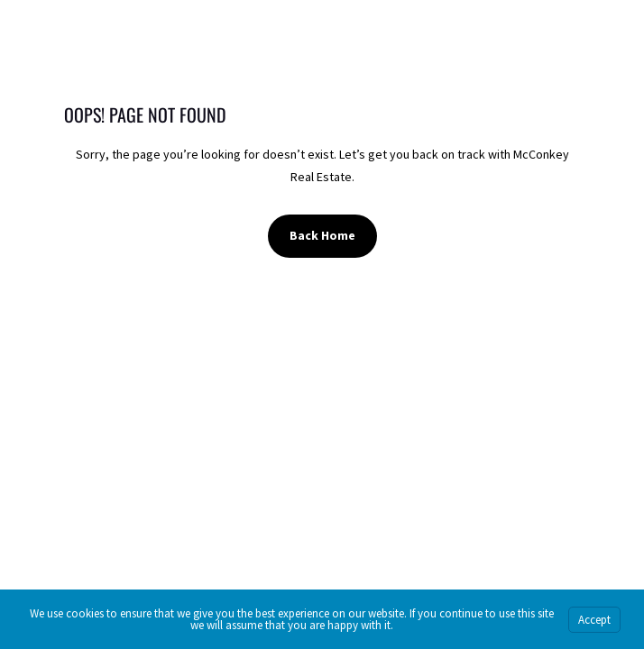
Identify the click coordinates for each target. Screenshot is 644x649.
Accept (594, 620)
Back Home (322, 235)
